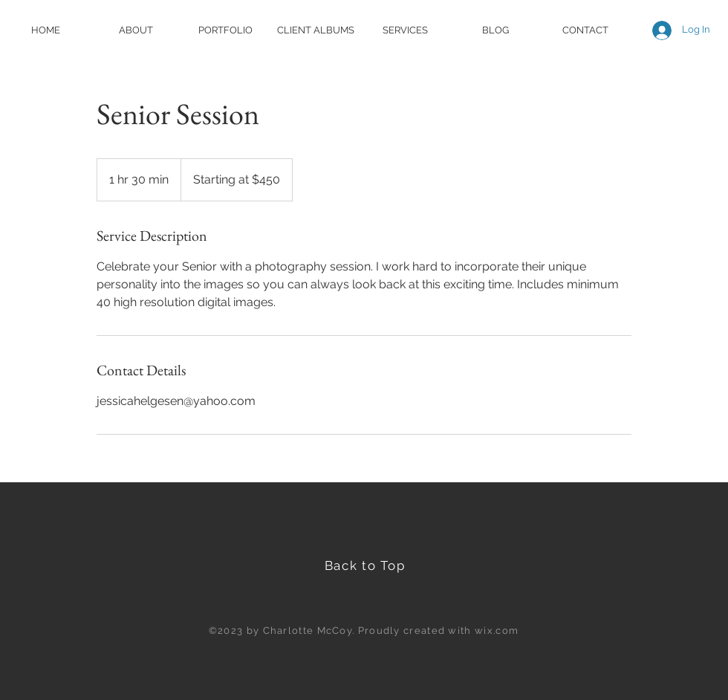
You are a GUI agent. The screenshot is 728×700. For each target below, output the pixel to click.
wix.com (497, 631)
